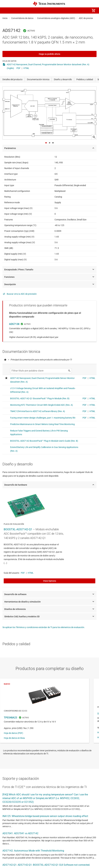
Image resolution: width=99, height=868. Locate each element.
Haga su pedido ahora (49, 54)
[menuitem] (68, 10)
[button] (6, 10)
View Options (50, 581)
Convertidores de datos (22, 18)
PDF (18, 68)
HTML (26, 68)
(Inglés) (10, 68)
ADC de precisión (87, 18)
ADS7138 (14, 324)
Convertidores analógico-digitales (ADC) (56, 18)
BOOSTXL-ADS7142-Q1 (18, 529)
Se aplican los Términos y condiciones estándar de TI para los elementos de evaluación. (44, 627)
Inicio (5, 18)
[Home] (49, 4)
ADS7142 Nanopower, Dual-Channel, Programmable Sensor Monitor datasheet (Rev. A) (48, 64)
